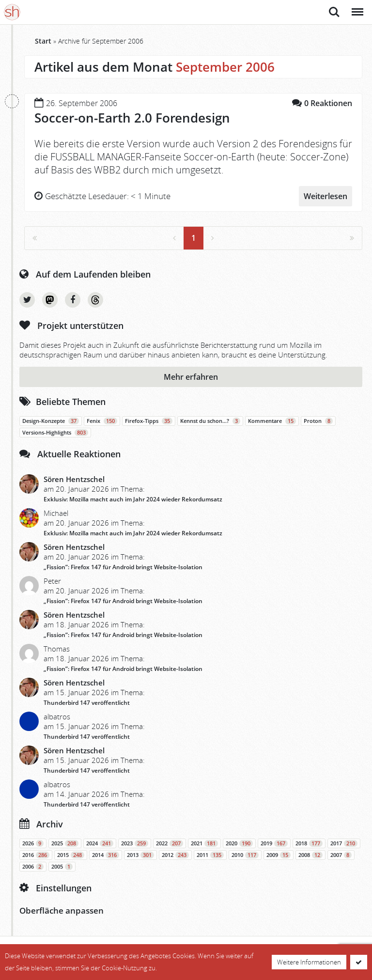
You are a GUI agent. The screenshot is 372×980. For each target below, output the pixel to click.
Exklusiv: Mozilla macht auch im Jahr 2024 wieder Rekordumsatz (133, 499)
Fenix (102, 421)
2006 (33, 867)
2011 (210, 855)
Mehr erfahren (191, 377)
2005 (62, 867)
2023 (135, 843)
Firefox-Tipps (149, 421)
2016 (36, 855)
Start (43, 41)
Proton (318, 421)
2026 (33, 843)
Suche (334, 12)
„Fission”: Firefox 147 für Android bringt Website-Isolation (123, 567)
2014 (106, 855)
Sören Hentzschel (74, 479)
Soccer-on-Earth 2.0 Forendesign (132, 118)
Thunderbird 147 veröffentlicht (87, 703)
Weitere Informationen (309, 962)
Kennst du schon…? (210, 421)
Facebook (73, 300)
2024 (100, 843)
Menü (357, 7)
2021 (204, 843)
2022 (170, 843)
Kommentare (272, 421)
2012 (175, 855)
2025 (65, 843)
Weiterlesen (325, 196)
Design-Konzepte (51, 421)
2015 (71, 855)
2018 (309, 843)
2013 (140, 855)
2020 (239, 843)
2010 (245, 855)
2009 (279, 855)
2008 (310, 855)
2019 (274, 843)
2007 (341, 855)
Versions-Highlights (55, 433)
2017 (344, 843)
